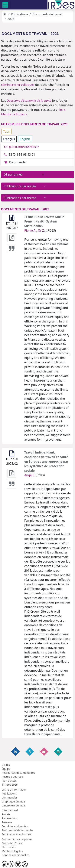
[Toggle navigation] (5, 5)
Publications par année (23, 186)
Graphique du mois (14, 801)
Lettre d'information (14, 790)
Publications (20, 14)
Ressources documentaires (18, 773)
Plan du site (9, 847)
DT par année (22, 174)
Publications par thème (23, 198)
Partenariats (9, 818)
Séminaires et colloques (16, 834)
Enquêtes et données (15, 826)
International (10, 810)
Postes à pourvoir (13, 777)
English (25, 139)
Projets (6, 814)
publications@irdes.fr (22, 147)
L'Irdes (6, 765)
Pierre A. (30, 230)
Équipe (6, 769)
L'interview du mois (14, 805)
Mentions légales (12, 851)
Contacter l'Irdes (12, 843)
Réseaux (7, 822)
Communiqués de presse (17, 839)
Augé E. (30, 475)
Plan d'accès (9, 781)
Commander (16, 162)
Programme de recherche (18, 830)
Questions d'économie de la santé (29, 101)
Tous (7, 131)
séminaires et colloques (18, 85)
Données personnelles (16, 855)
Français (9, 139)
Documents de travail (47, 14)
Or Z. (41, 230)
